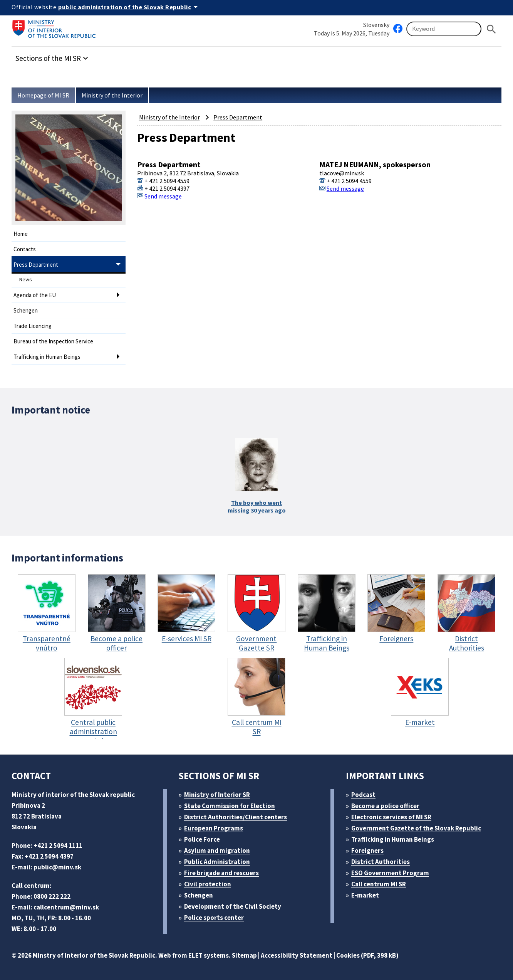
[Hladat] (491, 29)
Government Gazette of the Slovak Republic (416, 828)
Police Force (202, 839)
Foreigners (367, 851)
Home (21, 234)
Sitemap (244, 955)
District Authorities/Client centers (236, 817)
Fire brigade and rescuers (221, 873)
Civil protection (208, 884)
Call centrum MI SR (379, 884)
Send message (163, 196)
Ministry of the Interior (112, 95)
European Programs (214, 828)
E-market (365, 895)
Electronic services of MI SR (391, 817)
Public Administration (217, 862)
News (26, 279)
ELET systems (209, 955)
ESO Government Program (390, 873)
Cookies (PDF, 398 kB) (367, 955)
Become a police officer (385, 806)
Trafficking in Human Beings (47, 357)
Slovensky (376, 25)
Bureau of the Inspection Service (53, 341)
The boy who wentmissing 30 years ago (257, 506)
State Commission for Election (230, 806)
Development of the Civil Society (233, 906)
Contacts (25, 249)
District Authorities (381, 862)
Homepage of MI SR (43, 95)
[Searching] (444, 29)
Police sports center (214, 918)
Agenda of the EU (35, 295)
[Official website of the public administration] (129, 7)
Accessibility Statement (297, 955)
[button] (53, 56)
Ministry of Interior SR (217, 795)
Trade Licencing (33, 326)
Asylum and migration (217, 851)
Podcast (363, 795)
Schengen (26, 310)
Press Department (36, 265)
